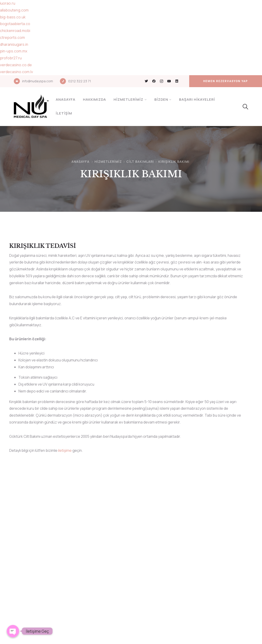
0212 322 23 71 (80, 81)
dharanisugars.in (14, 44)
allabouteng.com (14, 10)
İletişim (64, 113)
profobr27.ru (11, 58)
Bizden (161, 99)
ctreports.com (12, 37)
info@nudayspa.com (38, 81)
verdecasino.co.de (16, 65)
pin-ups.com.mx (14, 51)
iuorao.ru (8, 3)
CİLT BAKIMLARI (140, 162)
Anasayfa (66, 99)
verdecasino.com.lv (16, 72)
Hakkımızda (94, 99)
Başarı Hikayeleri (197, 99)
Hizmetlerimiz (128, 99)
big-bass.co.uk (13, 17)
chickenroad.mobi (15, 31)
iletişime (65, 450)
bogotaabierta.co (15, 24)
